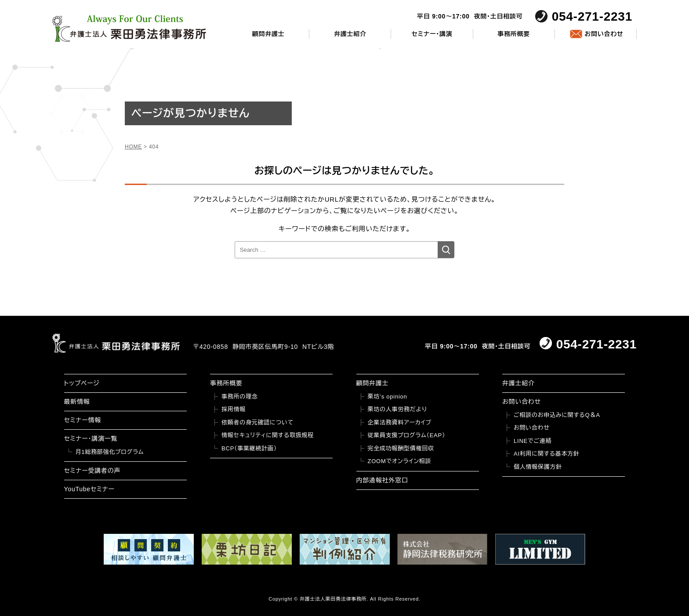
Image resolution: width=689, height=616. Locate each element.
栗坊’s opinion (388, 397)
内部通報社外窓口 (382, 480)
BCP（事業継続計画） (249, 448)
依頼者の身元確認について (257, 422)
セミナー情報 (83, 420)
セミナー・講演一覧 (91, 438)
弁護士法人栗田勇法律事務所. (334, 599)
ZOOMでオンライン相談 (400, 461)
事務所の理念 (240, 397)
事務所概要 (514, 34)
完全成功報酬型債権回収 (401, 448)
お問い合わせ (604, 34)
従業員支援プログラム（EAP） (407, 435)
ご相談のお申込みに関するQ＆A (557, 415)
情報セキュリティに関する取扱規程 (268, 435)
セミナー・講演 (432, 34)
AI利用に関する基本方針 (547, 454)
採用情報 (234, 409)
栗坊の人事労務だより (397, 409)
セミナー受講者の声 (92, 471)
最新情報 (77, 402)
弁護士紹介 (350, 34)
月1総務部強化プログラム (110, 452)
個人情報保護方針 (538, 467)
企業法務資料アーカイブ (400, 422)
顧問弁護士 (268, 34)
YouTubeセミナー (89, 489)
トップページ (82, 383)
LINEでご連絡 (533, 441)
